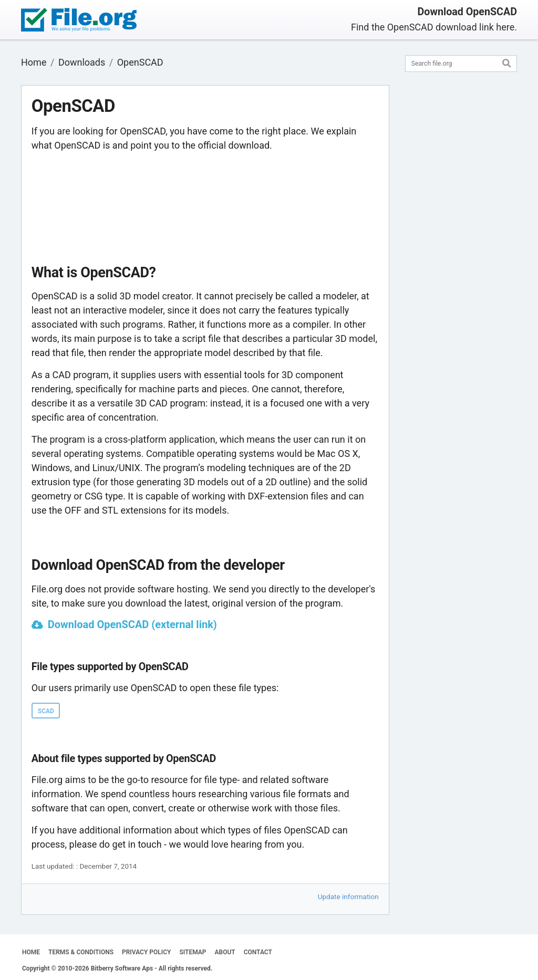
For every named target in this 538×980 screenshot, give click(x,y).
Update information (348, 896)
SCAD (46, 711)
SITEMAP (193, 952)
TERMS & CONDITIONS (81, 952)
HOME (31, 952)
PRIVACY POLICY (146, 952)
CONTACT (258, 952)
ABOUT (225, 952)
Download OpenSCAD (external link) (132, 624)
